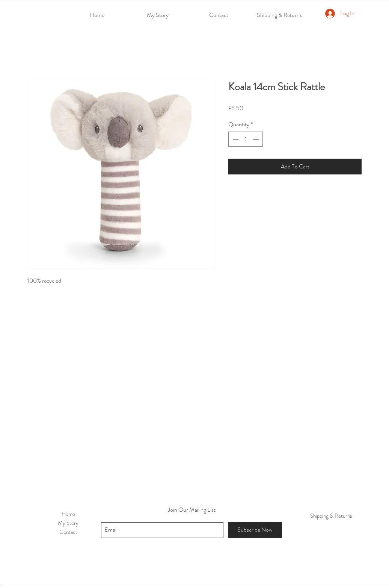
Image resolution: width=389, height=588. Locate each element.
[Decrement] (235, 139)
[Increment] (256, 139)
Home (68, 514)
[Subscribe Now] (255, 530)
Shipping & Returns (331, 516)
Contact (68, 532)
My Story (68, 523)
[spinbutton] (246, 139)
